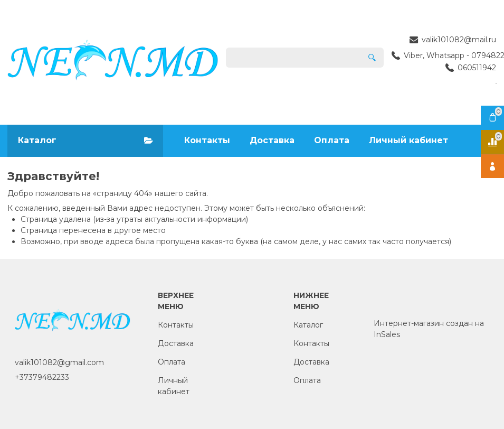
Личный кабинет (408, 140)
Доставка (272, 140)
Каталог (308, 325)
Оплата (332, 140)
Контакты (207, 140)
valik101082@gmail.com (59, 362)
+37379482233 (42, 377)
